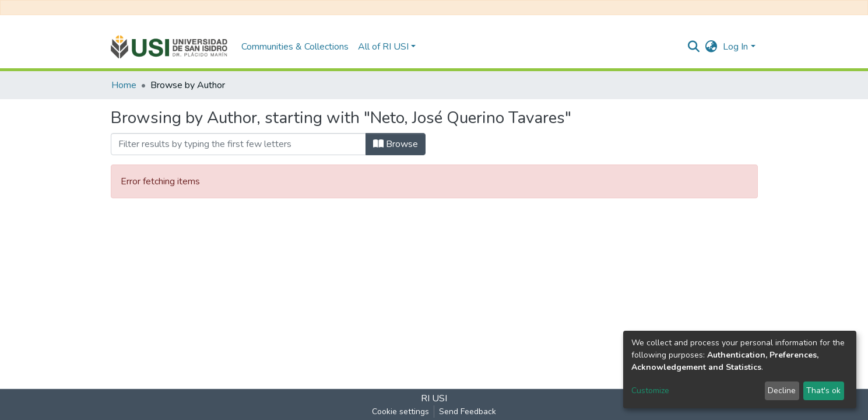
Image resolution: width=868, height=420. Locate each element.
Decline (782, 391)
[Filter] (238, 144)
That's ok (823, 391)
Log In (735, 47)
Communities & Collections (295, 47)
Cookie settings (400, 412)
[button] (711, 47)
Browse (396, 144)
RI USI (434, 398)
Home (124, 85)
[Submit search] (693, 47)
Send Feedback (468, 412)
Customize (650, 391)
